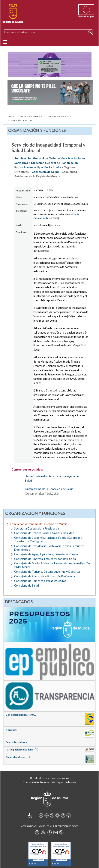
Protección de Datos (66, 826)
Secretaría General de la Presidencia (37, 528)
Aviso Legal (46, 826)
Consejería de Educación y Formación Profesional (45, 576)
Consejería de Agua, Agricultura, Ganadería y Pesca (46, 554)
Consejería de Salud (20, 120)
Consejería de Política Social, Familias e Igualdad (44, 533)
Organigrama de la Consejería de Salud (49, 489)
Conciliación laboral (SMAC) (22, 715)
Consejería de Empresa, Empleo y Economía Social (45, 559)
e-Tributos (12, 730)
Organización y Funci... (61, 117)
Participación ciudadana (22, 750)
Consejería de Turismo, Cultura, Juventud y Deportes (47, 572)
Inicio (12, 117)
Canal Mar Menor (18, 757)
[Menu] (5, 42)
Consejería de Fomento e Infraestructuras (40, 581)
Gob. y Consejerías (32, 117)
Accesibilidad (29, 826)
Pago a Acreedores (16, 742)
